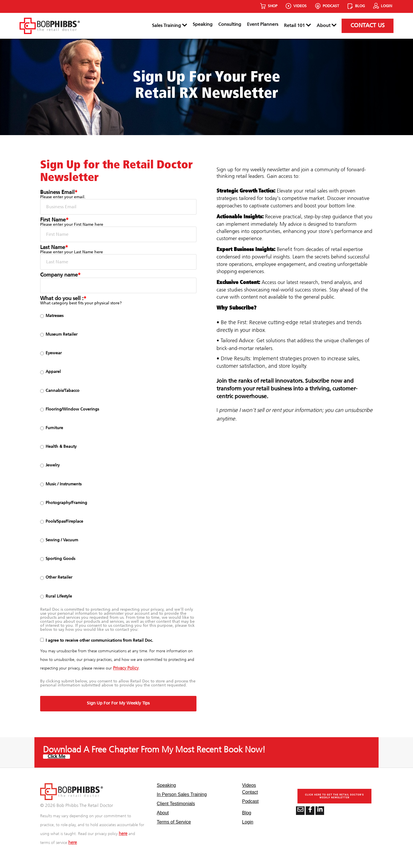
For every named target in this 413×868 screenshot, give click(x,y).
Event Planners (263, 25)
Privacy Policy (126, 668)
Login (248, 822)
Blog (247, 813)
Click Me (57, 757)
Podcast (250, 801)
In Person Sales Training (182, 794)
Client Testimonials (176, 804)
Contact (250, 792)
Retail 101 (297, 26)
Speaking (203, 25)
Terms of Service (174, 822)
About (327, 26)
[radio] (118, 316)
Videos (249, 785)
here (123, 834)
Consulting (230, 25)
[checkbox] (118, 456)
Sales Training (170, 26)
